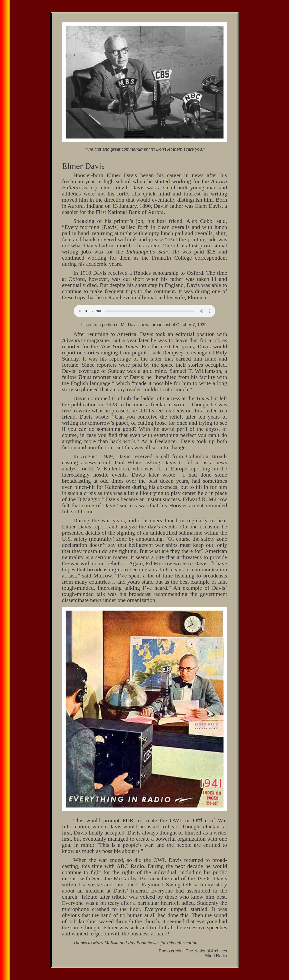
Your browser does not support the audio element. (145, 311)
